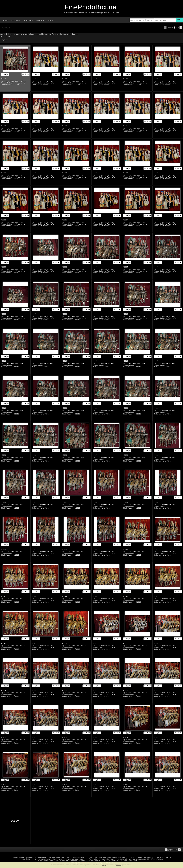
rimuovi (119, 865)
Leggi (104, 865)
